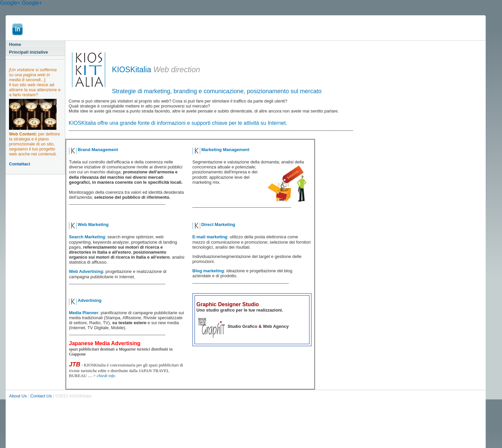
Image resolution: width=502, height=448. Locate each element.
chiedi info (106, 376)
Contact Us (41, 396)
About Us (18, 396)
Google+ (10, 3)
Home (15, 44)
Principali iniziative (28, 52)
